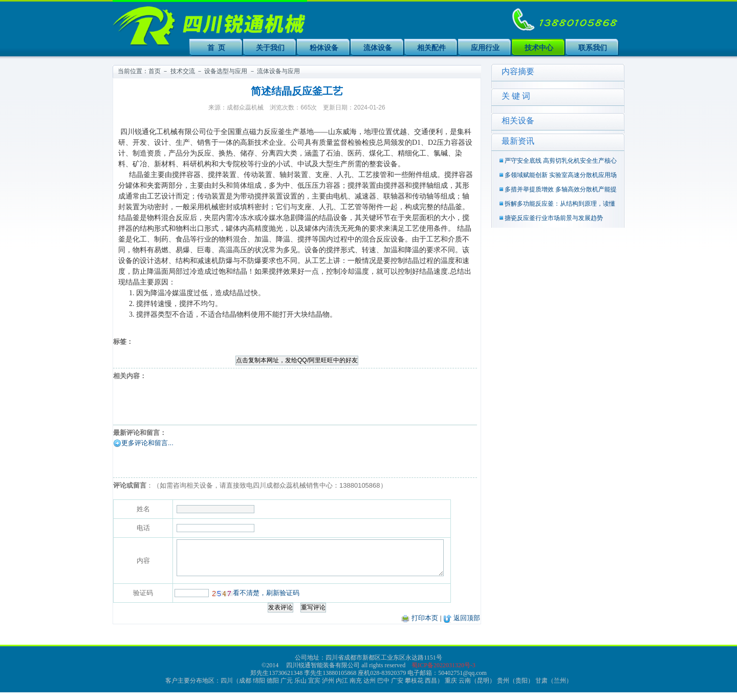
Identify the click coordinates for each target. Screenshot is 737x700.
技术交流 (183, 71)
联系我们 (593, 48)
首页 (155, 71)
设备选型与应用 (226, 71)
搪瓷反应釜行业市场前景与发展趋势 (554, 218)
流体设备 (378, 48)
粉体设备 (324, 48)
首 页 (216, 48)
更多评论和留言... (147, 443)
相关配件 (431, 48)
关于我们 (270, 48)
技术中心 (539, 48)
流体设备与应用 (278, 71)
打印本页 (425, 626)
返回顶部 (467, 626)
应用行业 (485, 48)
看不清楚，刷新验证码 (244, 600)
